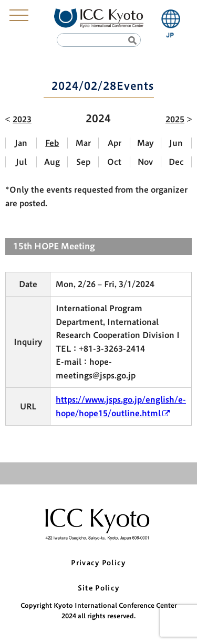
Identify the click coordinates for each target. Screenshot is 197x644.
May (146, 143)
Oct (114, 162)
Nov (145, 162)
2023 (22, 119)
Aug (52, 162)
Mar (83, 143)
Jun (176, 143)
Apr (115, 143)
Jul (21, 162)
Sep (83, 162)
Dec (176, 162)
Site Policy (98, 588)
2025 (175, 119)
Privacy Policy (98, 563)
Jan (21, 143)
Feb (52, 143)
